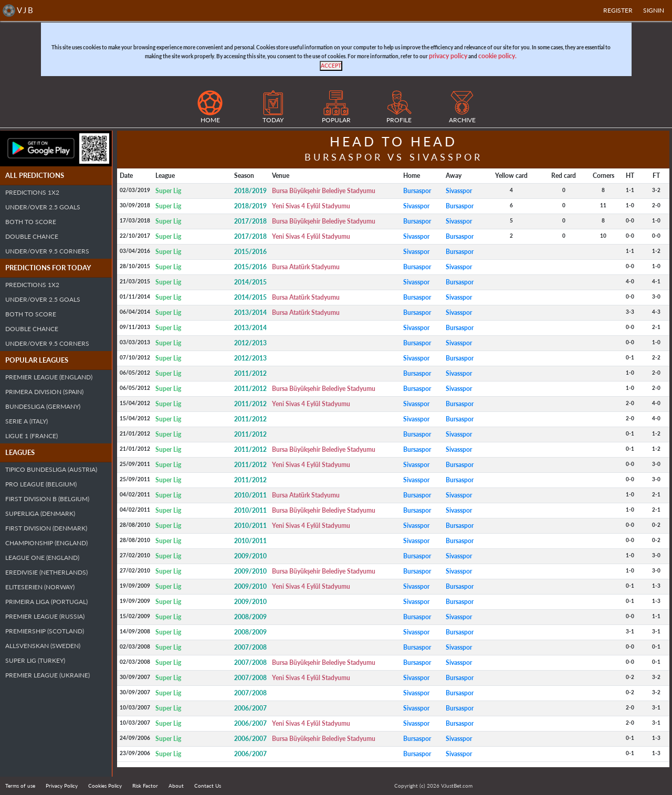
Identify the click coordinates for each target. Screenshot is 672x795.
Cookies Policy (105, 786)
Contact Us (208, 786)
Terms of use (20, 786)
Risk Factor (145, 786)
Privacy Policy (62, 786)
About (176, 786)
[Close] (331, 66)
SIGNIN (654, 10)
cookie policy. (497, 56)
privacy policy (448, 56)
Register (618, 10)
